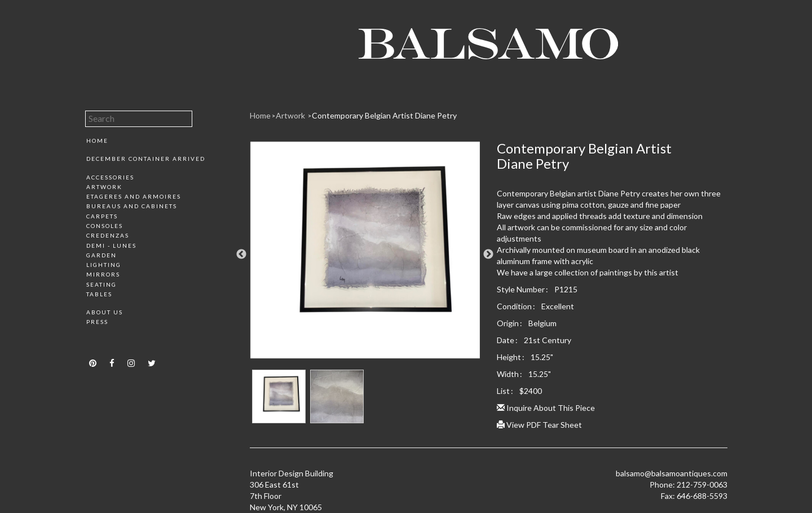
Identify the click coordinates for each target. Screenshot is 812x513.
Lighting (104, 265)
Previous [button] (241, 255)
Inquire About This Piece (546, 408)
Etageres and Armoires (134, 196)
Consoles (105, 226)
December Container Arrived (146, 159)
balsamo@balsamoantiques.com (672, 473)
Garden (101, 255)
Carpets (102, 216)
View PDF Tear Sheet (539, 425)
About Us (105, 312)
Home (97, 141)
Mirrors (103, 274)
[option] (365, 254)
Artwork (104, 187)
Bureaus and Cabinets (132, 206)
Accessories (110, 177)
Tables (99, 294)
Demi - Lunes (111, 245)
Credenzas (108, 235)
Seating (101, 284)
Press (97, 322)
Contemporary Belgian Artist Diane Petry (384, 115)
